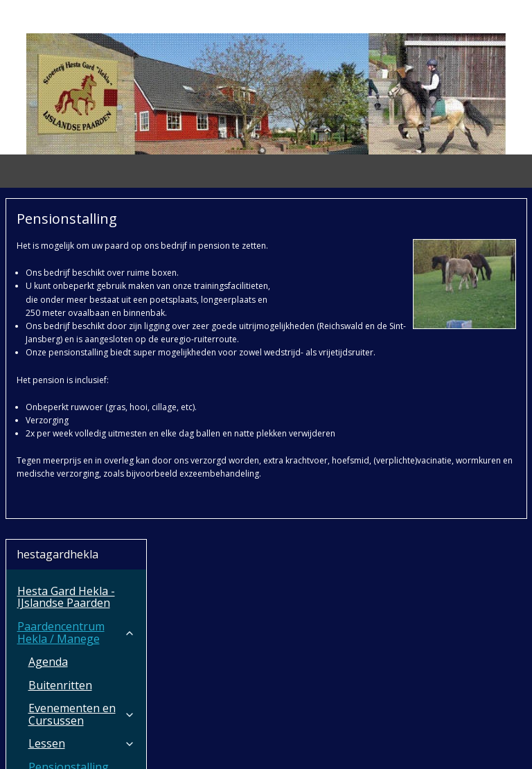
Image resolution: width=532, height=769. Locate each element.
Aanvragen (46, 685)
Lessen (82, 403)
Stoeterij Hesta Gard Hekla (76, 633)
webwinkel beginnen (299, 744)
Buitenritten (60, 344)
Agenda (48, 320)
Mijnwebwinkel (419, 744)
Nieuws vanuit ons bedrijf (77, 455)
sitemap (216, 744)
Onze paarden (82, 484)
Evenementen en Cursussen (82, 373)
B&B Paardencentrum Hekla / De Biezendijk (76, 562)
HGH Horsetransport (76, 514)
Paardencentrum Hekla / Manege (76, 291)
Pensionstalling (69, 425)
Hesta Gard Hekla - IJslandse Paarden (66, 256)
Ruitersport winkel (65, 603)
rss (246, 744)
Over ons (76, 662)
